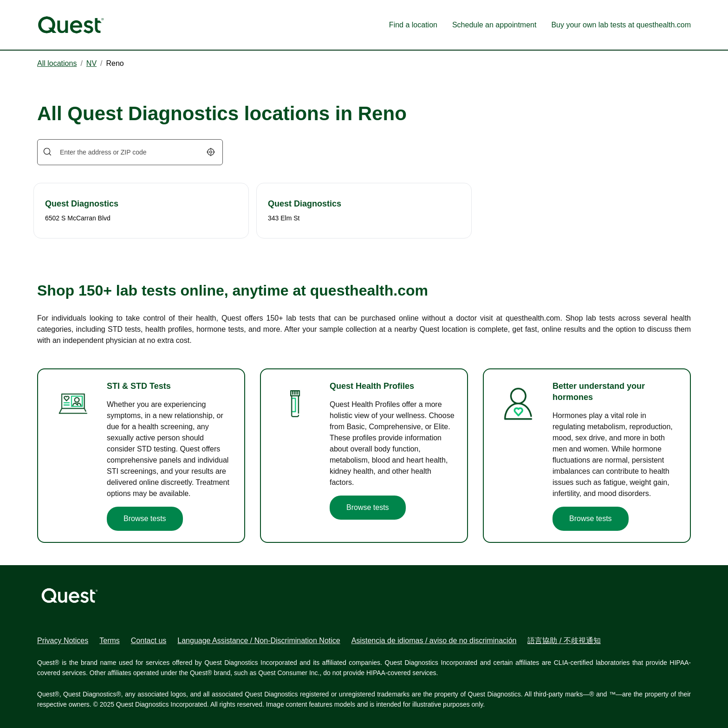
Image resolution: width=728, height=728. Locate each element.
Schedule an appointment (494, 25)
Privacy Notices (63, 641)
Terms (110, 641)
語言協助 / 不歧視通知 (564, 641)
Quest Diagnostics (82, 204)
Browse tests (145, 519)
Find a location (413, 25)
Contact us (149, 641)
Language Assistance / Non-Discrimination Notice (259, 641)
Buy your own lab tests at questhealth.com (621, 25)
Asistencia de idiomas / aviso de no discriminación (434, 641)
